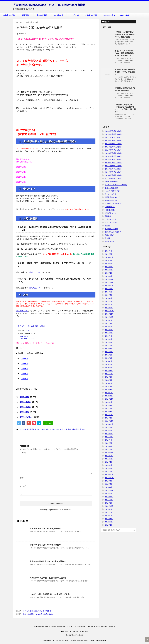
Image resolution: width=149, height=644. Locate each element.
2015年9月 (109, 456)
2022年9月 (109, 320)
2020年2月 (109, 364)
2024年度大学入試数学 (113, 175)
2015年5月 (109, 462)
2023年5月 (109, 295)
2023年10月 (109, 286)
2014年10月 (109, 478)
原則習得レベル (22, 311)
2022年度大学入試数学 (113, 169)
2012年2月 (109, 516)
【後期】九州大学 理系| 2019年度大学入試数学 (50, 594)
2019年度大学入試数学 (28, 429)
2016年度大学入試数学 (113, 150)
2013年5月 (109, 493)
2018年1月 (109, 396)
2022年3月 (109, 339)
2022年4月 (109, 336)
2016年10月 (109, 424)
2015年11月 (109, 453)
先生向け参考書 (110, 194)
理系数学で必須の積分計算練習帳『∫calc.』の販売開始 (125, 72)
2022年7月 (109, 327)
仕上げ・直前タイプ (112, 191)
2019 (39, 429)
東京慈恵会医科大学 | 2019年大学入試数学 (48, 561)
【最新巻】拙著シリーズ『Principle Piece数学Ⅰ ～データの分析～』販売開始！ (125, 108)
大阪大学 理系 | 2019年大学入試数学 (45, 528)
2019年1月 (109, 377)
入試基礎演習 (42, 15)
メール (23, 486)
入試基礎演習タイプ (112, 197)
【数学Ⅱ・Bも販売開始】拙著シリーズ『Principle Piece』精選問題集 (125, 34)
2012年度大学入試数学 (113, 137)
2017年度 (25, 374)
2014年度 (25, 359)
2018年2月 (109, 393)
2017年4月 (109, 408)
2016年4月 (109, 440)
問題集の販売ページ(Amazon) (61, 626)
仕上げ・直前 (75, 15)
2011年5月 (109, 519)
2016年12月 (109, 421)
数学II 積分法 (25, 407)
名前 (22, 478)
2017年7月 (109, 405)
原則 (47, 429)
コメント (23, 453)
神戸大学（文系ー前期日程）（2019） (32, 326)
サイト (22, 494)
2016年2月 (109, 446)
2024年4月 (109, 267)
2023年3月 (109, 301)
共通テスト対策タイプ (113, 204)
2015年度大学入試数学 (113, 147)
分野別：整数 (110, 210)
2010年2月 (109, 525)
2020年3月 (109, 361)
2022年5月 (109, 333)
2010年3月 (109, 522)
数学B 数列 (24, 412)
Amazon (24, 339)
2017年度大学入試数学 (113, 153)
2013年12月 (109, 490)
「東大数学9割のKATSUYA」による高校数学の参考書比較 (49, 5)
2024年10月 (109, 257)
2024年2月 (109, 273)
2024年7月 (109, 260)
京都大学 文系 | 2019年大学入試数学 (45, 545)
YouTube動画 (124, 15)
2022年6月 (109, 330)
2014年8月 (109, 481)
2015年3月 (109, 465)
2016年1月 (109, 449)
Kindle (32, 339)
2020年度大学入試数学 (113, 163)
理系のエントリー (36, 272)
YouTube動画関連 (112, 182)
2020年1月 (109, 367)
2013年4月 (109, 497)
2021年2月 (109, 355)
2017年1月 (109, 418)
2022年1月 (109, 345)
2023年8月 (109, 289)
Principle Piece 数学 (108, 15)
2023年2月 (109, 304)
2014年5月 (109, 484)
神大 (70, 429)
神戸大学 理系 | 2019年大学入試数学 (37, 611)
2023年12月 (109, 279)
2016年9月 (109, 427)
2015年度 (25, 364)
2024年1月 (109, 276)
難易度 (82, 429)
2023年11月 (109, 282)
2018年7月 (109, 380)
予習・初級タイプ (111, 188)
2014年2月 (109, 487)
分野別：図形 (110, 207)
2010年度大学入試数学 (113, 131)
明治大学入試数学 (111, 222)
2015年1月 (109, 471)
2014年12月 (109, 475)
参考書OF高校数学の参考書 (74, 635)
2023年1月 (109, 308)
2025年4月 (109, 251)
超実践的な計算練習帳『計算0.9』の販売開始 (125, 89)
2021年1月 (109, 358)
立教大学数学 (110, 235)
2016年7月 (109, 430)
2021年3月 (109, 352)
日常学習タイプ (110, 219)
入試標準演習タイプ (112, 200)
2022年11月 (109, 314)
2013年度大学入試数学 (113, 141)
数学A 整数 (24, 397)
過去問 (107, 238)
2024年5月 (109, 264)
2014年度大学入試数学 (113, 144)
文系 (66, 429)
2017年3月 (109, 412)
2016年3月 (109, 443)
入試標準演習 (58, 15)
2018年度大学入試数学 (113, 156)
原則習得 (25, 15)
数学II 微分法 (25, 402)
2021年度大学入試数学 (113, 166)
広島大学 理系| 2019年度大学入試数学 (38, 614)
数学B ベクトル (26, 417)
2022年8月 (109, 323)
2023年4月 (109, 298)
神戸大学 (76, 429)
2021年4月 (109, 349)
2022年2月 (109, 342)
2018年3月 (109, 390)
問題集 (52, 429)
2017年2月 (109, 415)
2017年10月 (109, 399)
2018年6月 (109, 383)
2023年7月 (109, 292)
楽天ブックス (25, 337)
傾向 (43, 429)
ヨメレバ (27, 331)
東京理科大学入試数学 (113, 232)
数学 (61, 429)
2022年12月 (109, 311)
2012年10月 (109, 506)
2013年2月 (109, 503)
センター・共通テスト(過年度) (116, 185)
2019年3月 (109, 371)
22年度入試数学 (9, 15)
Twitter (91, 626)
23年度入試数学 (91, 15)
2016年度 (25, 369)
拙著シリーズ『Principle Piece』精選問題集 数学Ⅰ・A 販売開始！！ (125, 53)
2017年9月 (109, 402)
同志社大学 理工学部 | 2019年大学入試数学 (48, 578)
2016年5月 (109, 437)
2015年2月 (109, 468)
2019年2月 (109, 374)
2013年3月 (109, 500)
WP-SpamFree (67, 510)
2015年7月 (109, 459)
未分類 (107, 226)
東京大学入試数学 (111, 229)
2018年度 (25, 379)
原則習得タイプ (110, 213)
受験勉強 (108, 216)
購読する (107, 22)
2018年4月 (109, 386)
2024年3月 (109, 270)
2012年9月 (109, 509)
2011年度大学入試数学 (113, 134)
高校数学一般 (110, 241)
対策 (57, 429)
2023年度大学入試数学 (113, 172)
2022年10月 (109, 317)
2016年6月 (109, 434)
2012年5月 (109, 512)
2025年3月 (109, 254)
